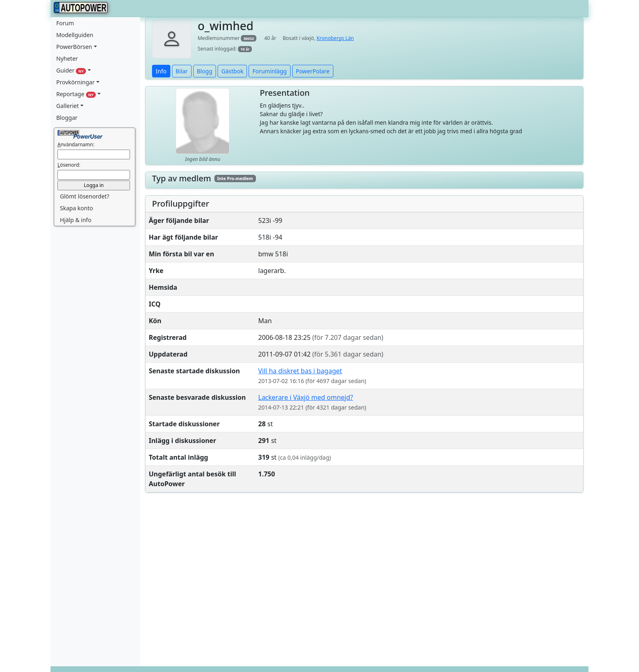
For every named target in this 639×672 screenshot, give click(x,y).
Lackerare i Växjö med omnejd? (306, 397)
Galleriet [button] (68, 106)
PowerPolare (313, 71)
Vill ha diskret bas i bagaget (300, 371)
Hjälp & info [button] (76, 220)
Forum (65, 23)
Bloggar (67, 118)
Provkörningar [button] (75, 82)
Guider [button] (71, 70)
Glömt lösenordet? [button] (85, 196)
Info (161, 71)
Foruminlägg (269, 71)
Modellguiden (75, 35)
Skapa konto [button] (76, 208)
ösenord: (69, 165)
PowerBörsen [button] (74, 47)
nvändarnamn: (76, 144)
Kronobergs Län (335, 38)
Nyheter (67, 58)
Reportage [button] (76, 94)
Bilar (182, 71)
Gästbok (232, 71)
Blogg (205, 71)
